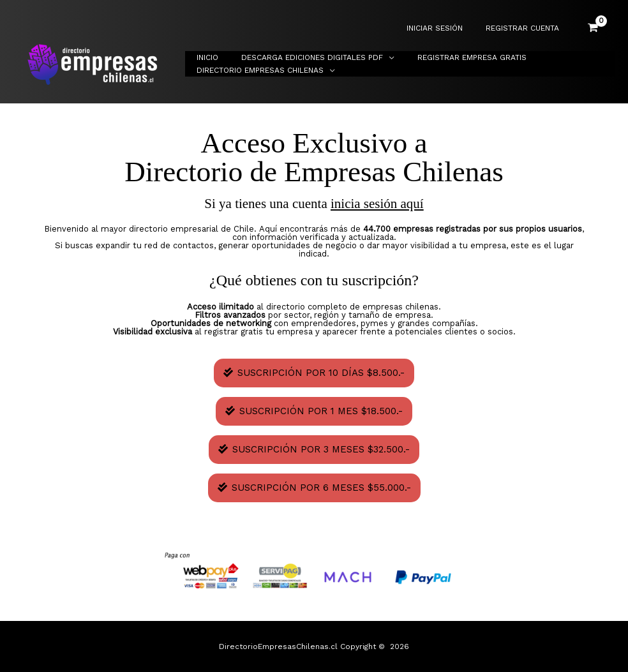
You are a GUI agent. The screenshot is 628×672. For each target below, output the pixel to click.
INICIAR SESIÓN (446, 28)
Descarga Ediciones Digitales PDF (301, 57)
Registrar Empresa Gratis (453, 57)
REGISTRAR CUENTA (526, 28)
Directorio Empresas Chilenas (256, 70)
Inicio (204, 57)
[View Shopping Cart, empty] (593, 28)
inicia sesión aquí (377, 204)
